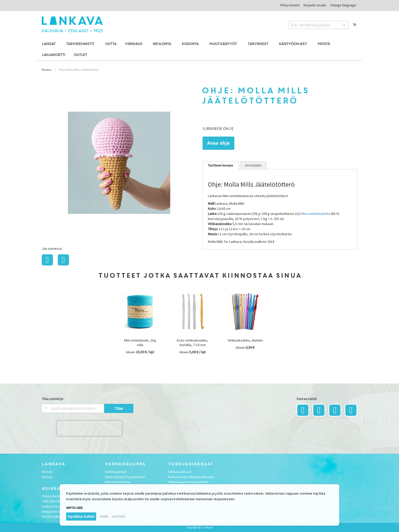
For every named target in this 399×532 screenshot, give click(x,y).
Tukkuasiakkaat (180, 472)
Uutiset (47, 477)
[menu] (199, 50)
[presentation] (89, 428)
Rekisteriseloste (118, 482)
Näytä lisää (74, 508)
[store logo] (72, 24)
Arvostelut (253, 165)
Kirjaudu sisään (315, 5)
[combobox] (318, 25)
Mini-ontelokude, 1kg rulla (140, 343)
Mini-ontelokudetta (316, 214)
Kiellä (104, 516)
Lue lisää (118, 516)
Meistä (47, 472)
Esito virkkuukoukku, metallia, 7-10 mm (193, 343)
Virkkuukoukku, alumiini (245, 340)
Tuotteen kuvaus (220, 165)
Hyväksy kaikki (81, 516)
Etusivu (47, 70)
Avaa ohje (218, 143)
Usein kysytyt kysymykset (125, 477)
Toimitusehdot (116, 472)
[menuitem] (49, 44)
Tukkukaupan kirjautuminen (188, 482)
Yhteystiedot (290, 5)
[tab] (220, 165)
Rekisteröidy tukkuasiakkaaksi (191, 477)
